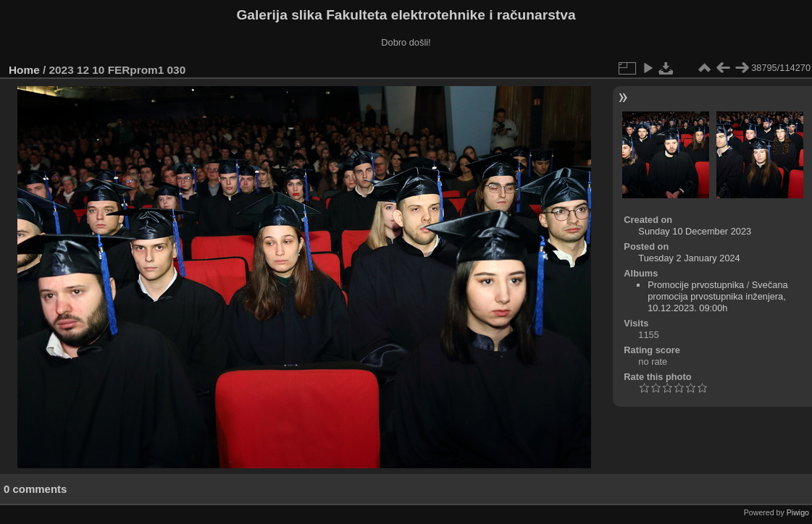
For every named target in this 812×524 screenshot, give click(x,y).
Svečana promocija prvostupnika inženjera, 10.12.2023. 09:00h (718, 296)
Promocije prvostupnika (696, 285)
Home (24, 70)
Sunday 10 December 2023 (695, 231)
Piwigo (798, 512)
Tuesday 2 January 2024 (689, 258)
